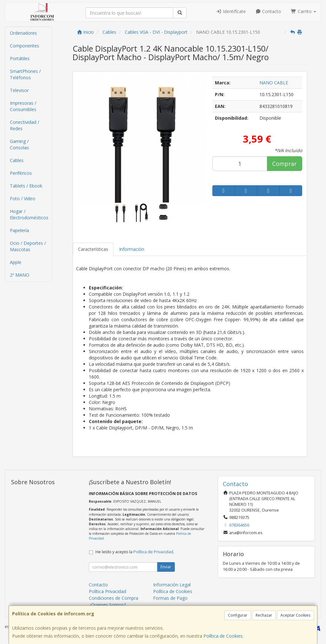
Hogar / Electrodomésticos (29, 214)
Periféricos (21, 173)
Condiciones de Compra (113, 598)
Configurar (238, 615)
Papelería (19, 230)
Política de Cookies (223, 636)
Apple (16, 262)
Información (132, 249)
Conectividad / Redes (25, 125)
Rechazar (264, 615)
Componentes (25, 46)
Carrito (303, 11)
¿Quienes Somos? (107, 605)
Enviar (166, 567)
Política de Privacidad (153, 552)
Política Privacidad (107, 591)
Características (93, 249)
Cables (17, 160)
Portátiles (20, 58)
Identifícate (231, 11)
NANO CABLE (274, 83)
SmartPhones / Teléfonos (25, 74)
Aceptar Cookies (295, 615)
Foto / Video (23, 198)
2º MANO (20, 275)
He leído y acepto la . (135, 552)
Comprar (284, 164)
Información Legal (172, 585)
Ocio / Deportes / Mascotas (28, 246)
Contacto (268, 11)
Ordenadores (23, 33)
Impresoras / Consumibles (23, 106)
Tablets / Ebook (26, 186)
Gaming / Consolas (19, 144)
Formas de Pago (170, 598)
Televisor (19, 90)
